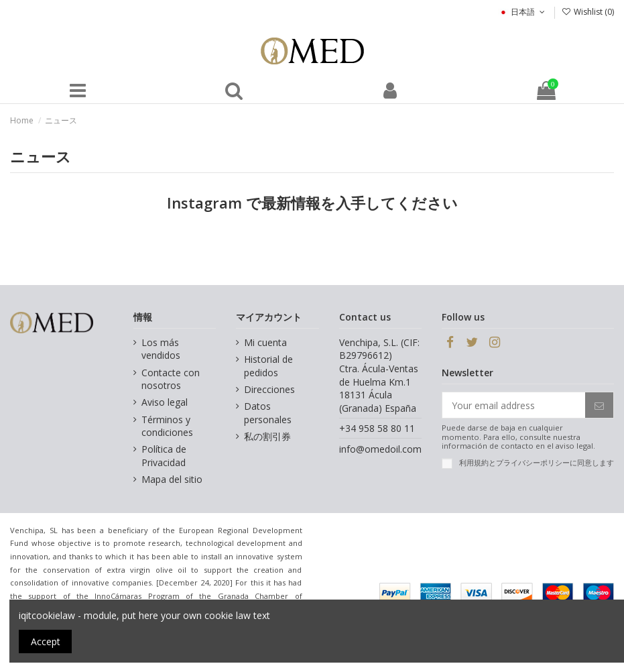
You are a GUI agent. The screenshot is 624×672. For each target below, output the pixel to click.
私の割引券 (267, 436)
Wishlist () (588, 12)
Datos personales (268, 413)
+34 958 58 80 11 (377, 428)
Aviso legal (165, 402)
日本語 (522, 12)
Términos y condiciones (167, 426)
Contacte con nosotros (171, 379)
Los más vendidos (161, 349)
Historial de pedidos (268, 366)
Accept (46, 641)
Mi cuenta (265, 342)
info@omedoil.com (380, 449)
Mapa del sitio (172, 479)
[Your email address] (514, 405)
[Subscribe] (599, 405)
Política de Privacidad (164, 456)
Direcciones (269, 389)
